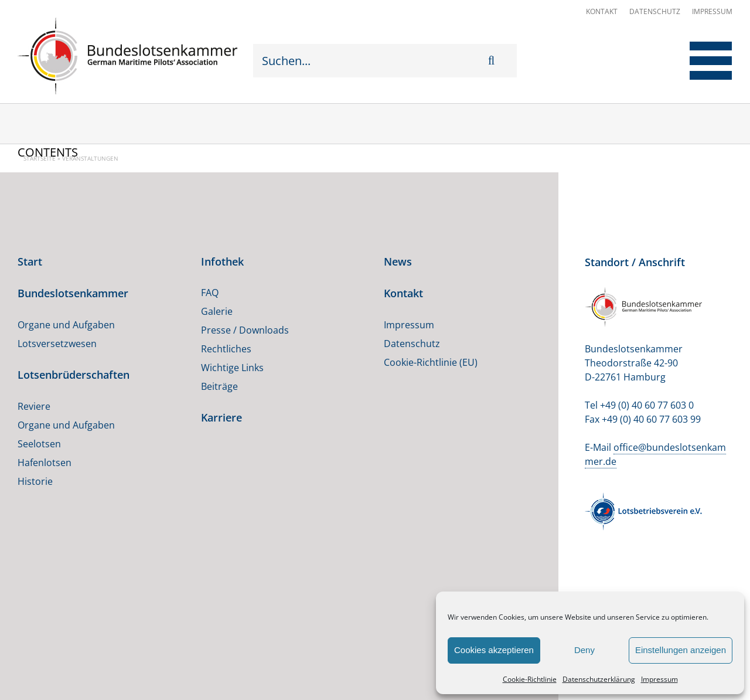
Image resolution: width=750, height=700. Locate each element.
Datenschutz (655, 11)
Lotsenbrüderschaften (74, 375)
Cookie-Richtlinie (530, 679)
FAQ (210, 293)
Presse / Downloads (245, 330)
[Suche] (497, 61)
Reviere (34, 406)
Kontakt (602, 11)
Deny (584, 650)
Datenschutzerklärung (599, 679)
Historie (35, 481)
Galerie (217, 311)
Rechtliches (226, 349)
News (398, 261)
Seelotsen (39, 444)
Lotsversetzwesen (57, 344)
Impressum (659, 679)
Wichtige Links (232, 368)
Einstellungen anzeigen (681, 650)
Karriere (221, 417)
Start (30, 261)
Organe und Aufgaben (66, 325)
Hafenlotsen (45, 463)
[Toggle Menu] (702, 61)
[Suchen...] (371, 61)
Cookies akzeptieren (494, 650)
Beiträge (219, 386)
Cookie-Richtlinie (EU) (431, 362)
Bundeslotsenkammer (73, 293)
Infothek (222, 261)
